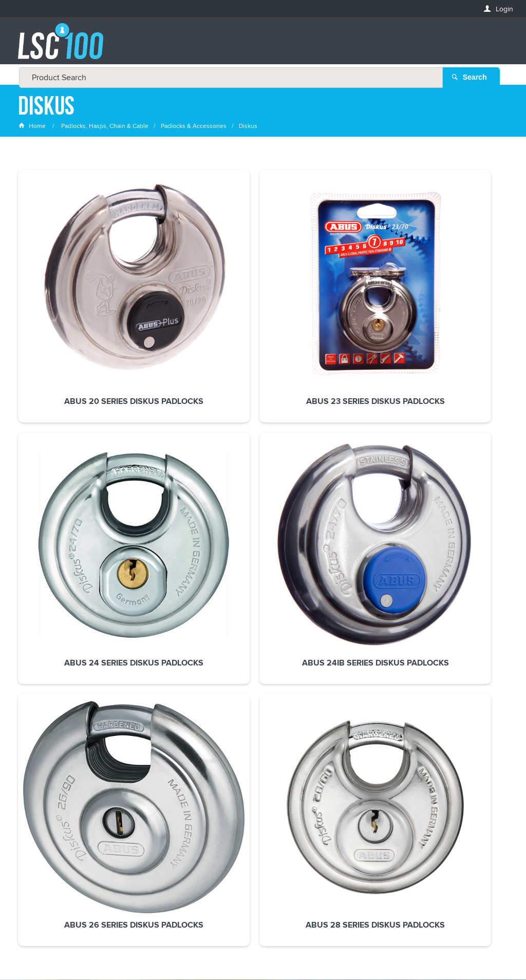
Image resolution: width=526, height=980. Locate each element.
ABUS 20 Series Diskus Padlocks (63, 308)
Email (28, 739)
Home (33, 126)
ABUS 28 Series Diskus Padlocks (63, 472)
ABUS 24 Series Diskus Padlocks (263, 308)
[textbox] (260, 46)
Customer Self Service (259, 944)
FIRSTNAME (36, 776)
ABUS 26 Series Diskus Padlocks (463, 308)
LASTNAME (36, 813)
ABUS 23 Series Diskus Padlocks (163, 308)
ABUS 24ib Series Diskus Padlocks (363, 308)
